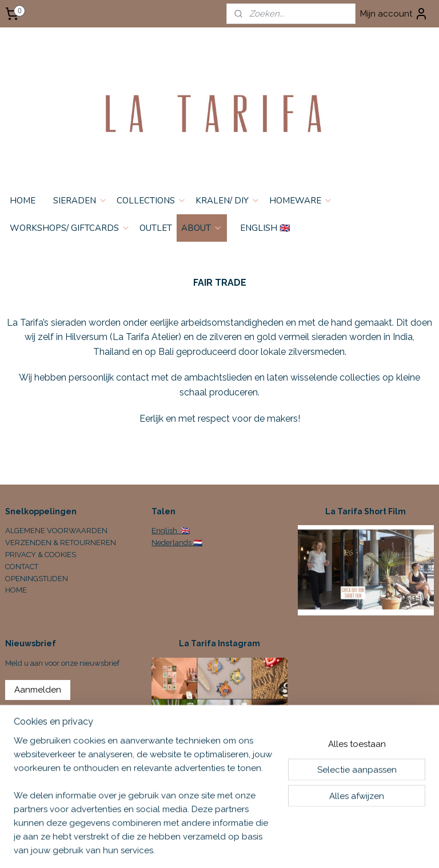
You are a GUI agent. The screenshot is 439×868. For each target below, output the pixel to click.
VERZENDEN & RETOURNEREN (61, 543)
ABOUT (202, 228)
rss (302, 847)
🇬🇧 (184, 531)
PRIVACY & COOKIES (41, 555)
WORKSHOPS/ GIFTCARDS (70, 228)
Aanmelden (38, 690)
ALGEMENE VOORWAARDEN (56, 531)
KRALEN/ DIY (228, 201)
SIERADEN (80, 201)
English (165, 531)
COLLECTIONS (151, 201)
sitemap (281, 847)
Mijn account (394, 14)
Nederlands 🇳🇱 (177, 543)
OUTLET (156, 228)
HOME (23, 201)
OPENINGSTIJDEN (37, 579)
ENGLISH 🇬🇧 (265, 228)
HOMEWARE (301, 201)
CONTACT (22, 567)
